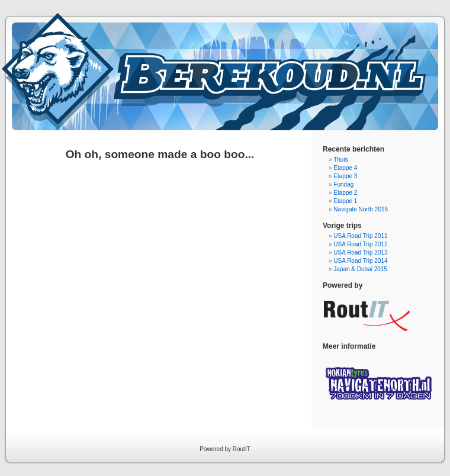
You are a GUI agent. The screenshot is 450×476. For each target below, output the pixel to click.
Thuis (340, 160)
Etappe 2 (345, 193)
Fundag (343, 184)
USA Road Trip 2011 (360, 236)
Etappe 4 (345, 168)
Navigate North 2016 (361, 209)
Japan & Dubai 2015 (360, 269)
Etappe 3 (345, 176)
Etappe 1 (345, 201)
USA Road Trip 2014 (360, 261)
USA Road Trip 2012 (360, 244)
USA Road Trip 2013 (360, 253)
